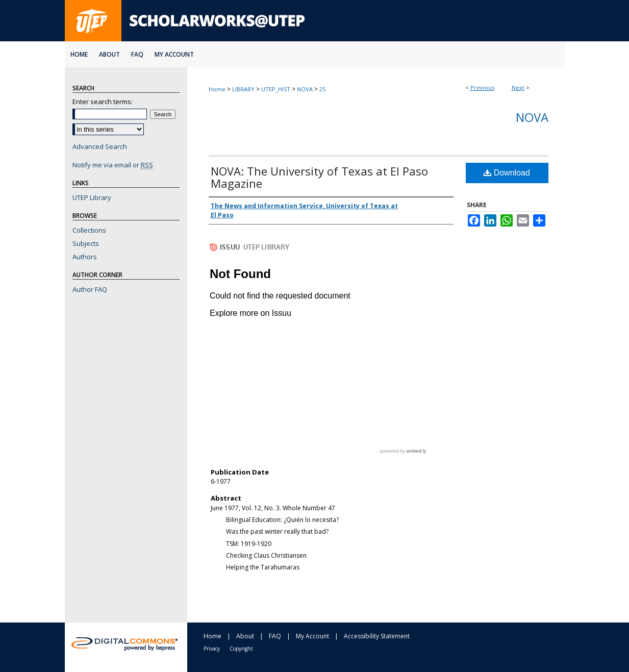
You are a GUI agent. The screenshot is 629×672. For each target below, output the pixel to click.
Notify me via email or (113, 165)
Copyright (241, 649)
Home (217, 89)
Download (507, 173)
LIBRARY (243, 89)
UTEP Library (92, 197)
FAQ (275, 636)
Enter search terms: (103, 102)
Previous (482, 88)
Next (518, 88)
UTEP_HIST (276, 89)
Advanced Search (100, 146)
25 (322, 89)
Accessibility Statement (377, 636)
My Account (312, 636)
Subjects (86, 243)
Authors (85, 257)
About (245, 636)
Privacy (212, 649)
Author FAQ (90, 289)
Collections (89, 230)
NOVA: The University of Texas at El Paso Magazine (319, 177)
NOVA (305, 89)
